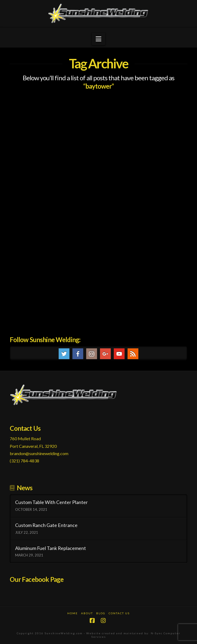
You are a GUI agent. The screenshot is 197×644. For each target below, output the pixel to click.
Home (73, 613)
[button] (98, 39)
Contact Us (119, 613)
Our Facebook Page (37, 579)
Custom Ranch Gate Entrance (46, 525)
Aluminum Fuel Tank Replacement (51, 548)
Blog (101, 613)
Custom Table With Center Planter (51, 502)
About (87, 613)
